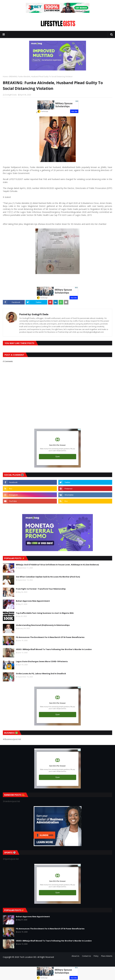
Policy (96, 956)
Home (5, 77)
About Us (75, 956)
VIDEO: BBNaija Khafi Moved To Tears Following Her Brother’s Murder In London (54, 649)
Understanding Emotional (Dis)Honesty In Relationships (43, 625)
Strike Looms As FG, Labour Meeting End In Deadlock (41, 674)
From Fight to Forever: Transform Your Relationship (41, 589)
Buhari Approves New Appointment (33, 601)
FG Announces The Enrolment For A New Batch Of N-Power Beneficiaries (50, 637)
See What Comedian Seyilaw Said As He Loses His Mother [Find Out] (48, 577)
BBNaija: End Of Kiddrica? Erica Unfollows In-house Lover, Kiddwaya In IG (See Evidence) (57, 565)
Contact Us (86, 956)
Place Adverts (107, 956)
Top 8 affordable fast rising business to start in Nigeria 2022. (45, 613)
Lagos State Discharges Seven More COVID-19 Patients (42, 661)
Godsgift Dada (11, 95)
